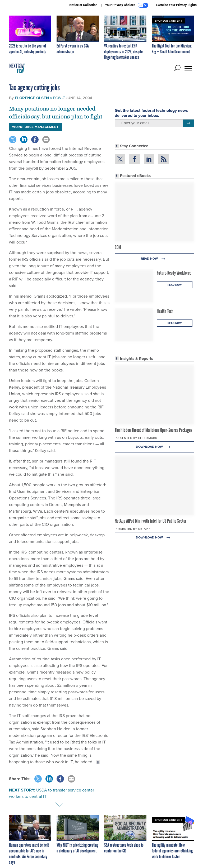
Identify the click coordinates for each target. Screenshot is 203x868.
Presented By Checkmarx (136, 438)
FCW (57, 98)
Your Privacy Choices (127, 5)
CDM (118, 247)
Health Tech (165, 311)
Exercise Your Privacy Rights (176, 5)
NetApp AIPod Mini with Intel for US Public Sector (151, 521)
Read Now (154, 259)
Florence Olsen (32, 98)
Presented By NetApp (132, 529)
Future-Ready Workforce (174, 273)
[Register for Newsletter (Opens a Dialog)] (188, 123)
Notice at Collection (83, 5)
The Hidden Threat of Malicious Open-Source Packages (153, 430)
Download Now (154, 447)
